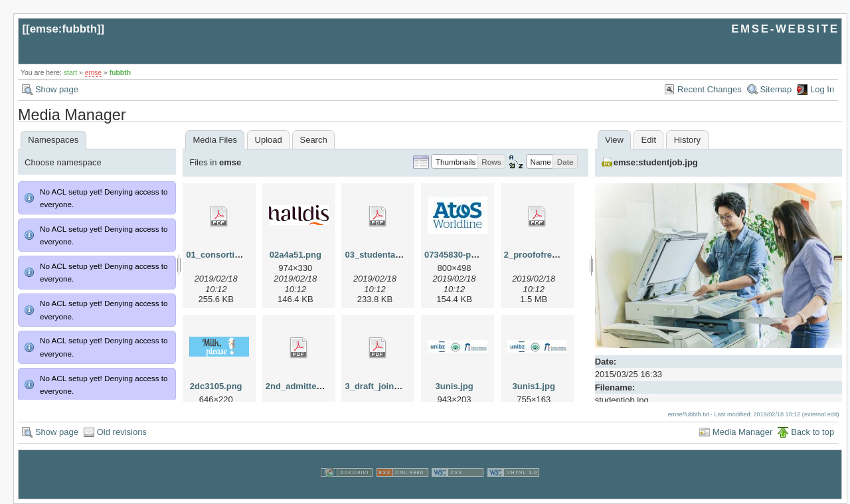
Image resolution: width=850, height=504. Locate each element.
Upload (269, 140)
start (70, 73)
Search (313, 140)
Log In (822, 89)
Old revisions (122, 432)
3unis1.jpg (534, 386)
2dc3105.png (216, 386)
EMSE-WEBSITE (785, 29)
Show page (57, 89)
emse (93, 73)
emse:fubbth (63, 29)
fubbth (120, 73)
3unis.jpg (455, 386)
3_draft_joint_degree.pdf (395, 386)
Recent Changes (710, 89)
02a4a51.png (296, 255)
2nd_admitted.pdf (301, 386)
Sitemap (776, 89)
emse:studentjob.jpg (656, 162)
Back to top (812, 432)
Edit (649, 140)
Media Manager (742, 432)
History (687, 140)
